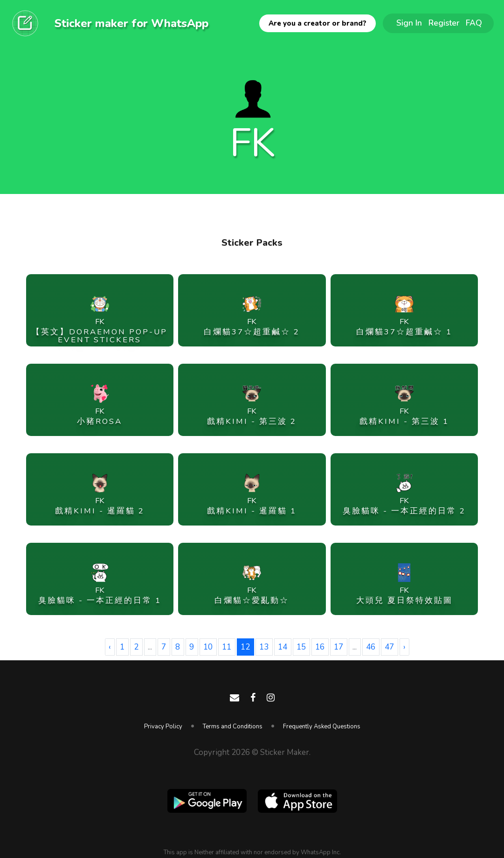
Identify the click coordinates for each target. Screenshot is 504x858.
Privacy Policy (163, 727)
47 (389, 647)
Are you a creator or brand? (318, 23)
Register (444, 23)
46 (371, 647)
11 (227, 647)
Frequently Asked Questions (322, 727)
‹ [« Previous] (110, 647)
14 (283, 647)
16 (320, 647)
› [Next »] (404, 647)
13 (264, 647)
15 (301, 647)
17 (338, 647)
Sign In (409, 23)
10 (208, 647)
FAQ (474, 23)
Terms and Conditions (233, 727)
